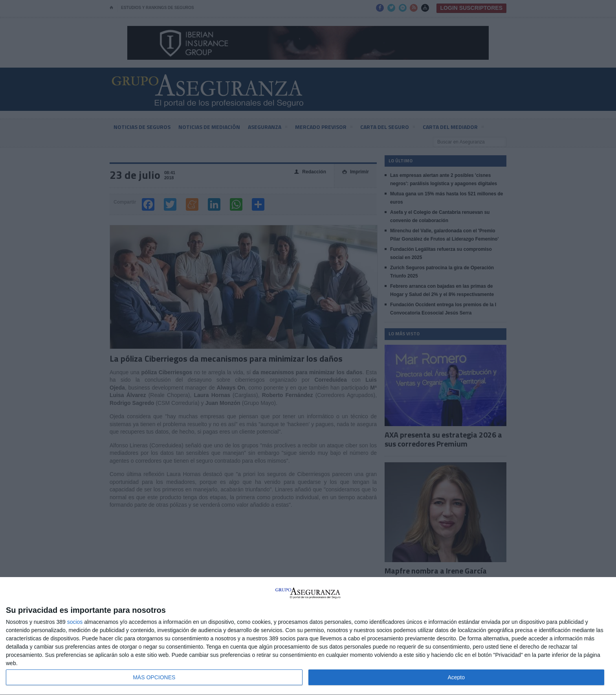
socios (75, 622)
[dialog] (308, 636)
